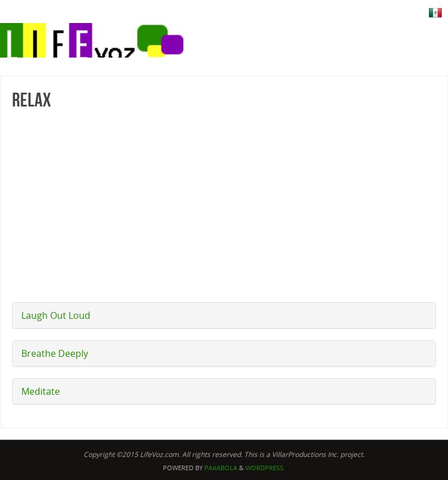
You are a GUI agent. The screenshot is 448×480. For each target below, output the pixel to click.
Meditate (41, 391)
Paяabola (221, 468)
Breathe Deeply (55, 353)
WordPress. (265, 468)
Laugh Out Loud (56, 315)
